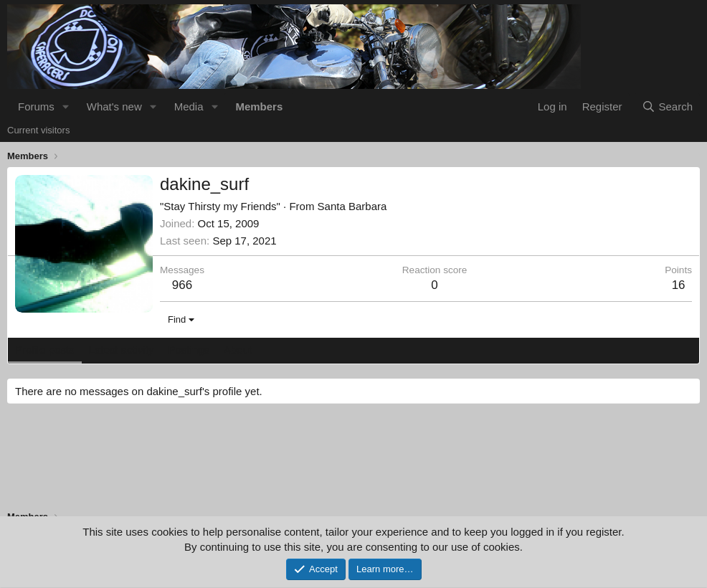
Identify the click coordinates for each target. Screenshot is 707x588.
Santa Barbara (352, 206)
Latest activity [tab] (122, 350)
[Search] (667, 106)
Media (189, 106)
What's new (114, 106)
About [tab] (238, 350)
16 (679, 285)
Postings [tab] (189, 350)
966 (182, 285)
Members (259, 106)
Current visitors (38, 130)
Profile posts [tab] (45, 350)
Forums (36, 106)
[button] (66, 106)
